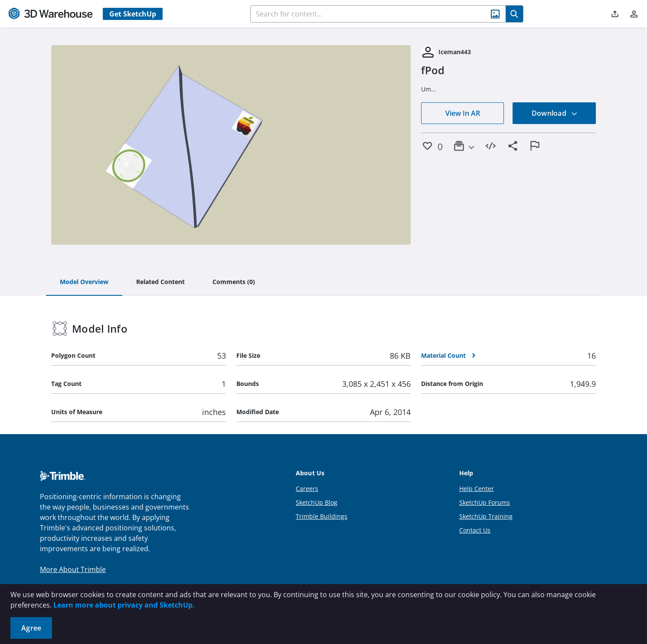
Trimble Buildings (322, 516)
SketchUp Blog (317, 502)
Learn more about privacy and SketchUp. (124, 605)
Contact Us (475, 530)
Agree (31, 628)
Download (555, 113)
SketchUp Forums (485, 502)
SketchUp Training (486, 516)
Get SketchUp (133, 14)
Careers (307, 489)
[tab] (84, 282)
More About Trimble (73, 569)
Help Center (477, 489)
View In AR (463, 113)
